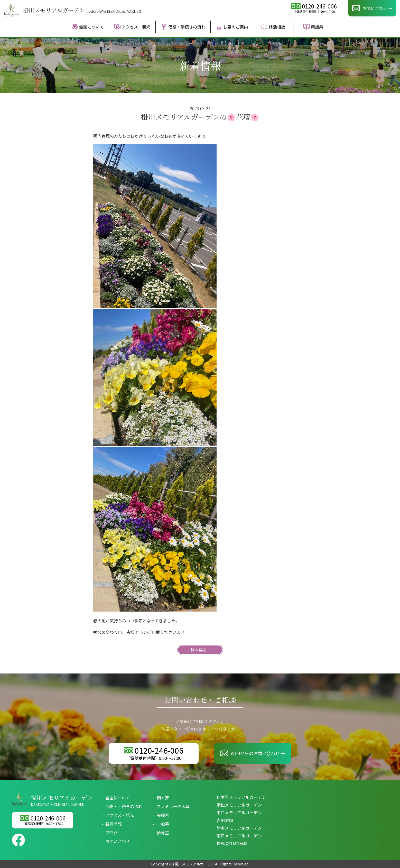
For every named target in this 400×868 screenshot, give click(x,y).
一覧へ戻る (197, 650)
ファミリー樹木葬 (173, 806)
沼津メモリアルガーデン (239, 836)
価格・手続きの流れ (183, 27)
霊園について (88, 27)
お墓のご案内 (232, 27)
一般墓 (163, 824)
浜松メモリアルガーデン (239, 805)
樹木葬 (163, 798)
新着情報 (114, 824)
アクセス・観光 (132, 27)
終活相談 (273, 27)
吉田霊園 (225, 820)
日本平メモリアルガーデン (241, 797)
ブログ (111, 833)
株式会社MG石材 (232, 843)
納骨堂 (163, 833)
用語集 (313, 27)
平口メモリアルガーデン (239, 812)
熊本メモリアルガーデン (239, 828)
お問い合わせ (118, 841)
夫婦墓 (163, 815)
